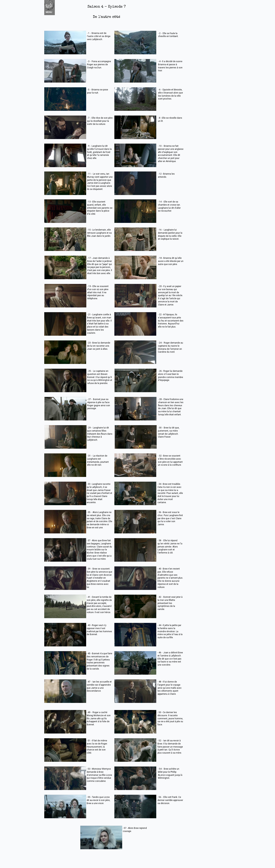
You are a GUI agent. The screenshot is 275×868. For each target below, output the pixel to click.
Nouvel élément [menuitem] (54, 8)
